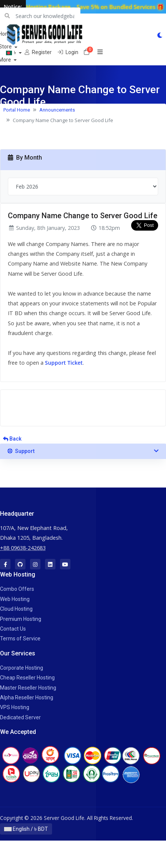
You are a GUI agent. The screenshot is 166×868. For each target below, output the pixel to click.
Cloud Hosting (16, 609)
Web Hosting (15, 599)
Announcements (57, 110)
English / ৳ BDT (26, 829)
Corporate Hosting (22, 668)
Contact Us (13, 629)
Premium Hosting (21, 619)
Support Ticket (64, 363)
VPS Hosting (15, 707)
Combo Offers (17, 589)
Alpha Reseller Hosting (27, 697)
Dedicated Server (20, 717)
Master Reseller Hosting (28, 688)
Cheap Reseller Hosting (27, 678)
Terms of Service (20, 639)
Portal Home (17, 110)
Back (12, 439)
